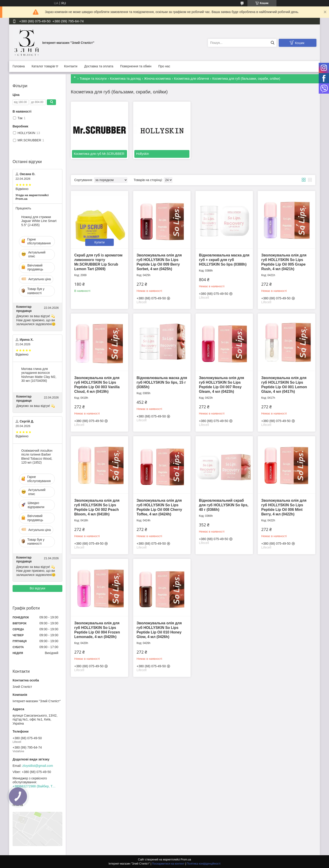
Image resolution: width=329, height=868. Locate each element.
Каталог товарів (43, 66)
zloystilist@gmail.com (38, 766)
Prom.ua (186, 860)
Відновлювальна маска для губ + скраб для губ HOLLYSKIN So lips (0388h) (224, 260)
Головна (19, 66)
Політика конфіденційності (204, 864)
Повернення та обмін (136, 66)
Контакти (71, 66)
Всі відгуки (37, 588)
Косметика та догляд (125, 79)
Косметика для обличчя (191, 79)
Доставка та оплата (99, 66)
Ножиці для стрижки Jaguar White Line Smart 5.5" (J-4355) (39, 221)
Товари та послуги (93, 79)
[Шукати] (272, 43)
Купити (99, 242)
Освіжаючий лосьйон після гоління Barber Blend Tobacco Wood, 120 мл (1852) (37, 457)
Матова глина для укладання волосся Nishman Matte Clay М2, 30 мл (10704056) (39, 375)
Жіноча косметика (157, 79)
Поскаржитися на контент (168, 864)
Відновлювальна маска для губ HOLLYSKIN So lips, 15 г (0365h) (162, 382)
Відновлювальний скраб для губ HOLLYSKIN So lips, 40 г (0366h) (224, 505)
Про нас (164, 66)
